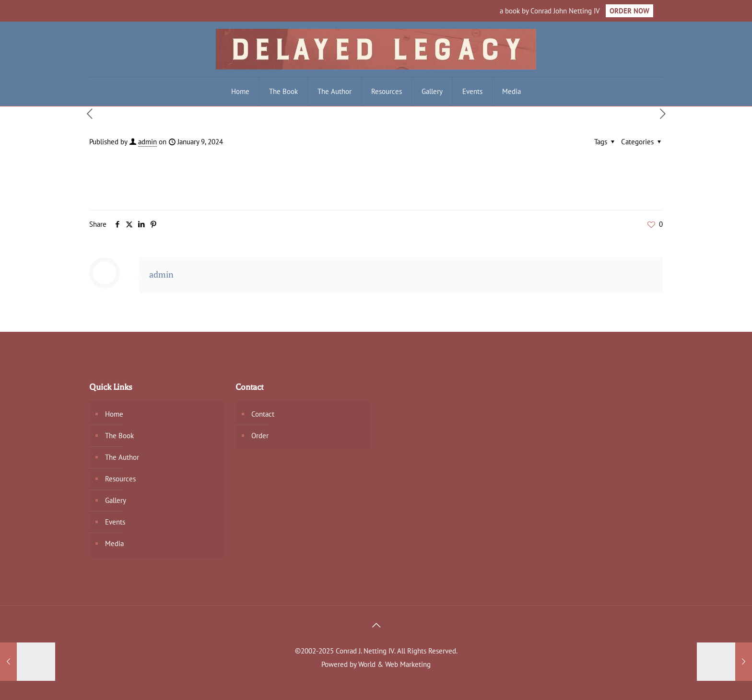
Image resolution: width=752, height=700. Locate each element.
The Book (119, 436)
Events (115, 522)
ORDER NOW (629, 11)
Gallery (116, 500)
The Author (122, 457)
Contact (263, 414)
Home (114, 414)
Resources (120, 479)
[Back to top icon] (376, 625)
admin (147, 142)
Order (260, 436)
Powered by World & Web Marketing (376, 664)
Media (114, 543)
